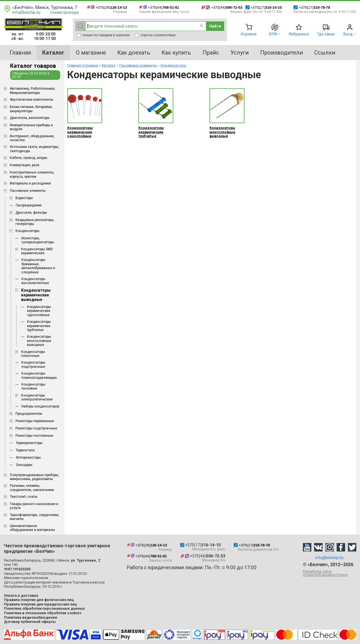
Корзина (249, 34)
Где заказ (326, 34)
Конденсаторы (27, 231)
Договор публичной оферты (30, 622)
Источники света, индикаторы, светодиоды (34, 149)
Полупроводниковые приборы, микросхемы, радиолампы (34, 477)
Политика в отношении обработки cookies (43, 613)
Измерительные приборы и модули (31, 127)
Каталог (109, 65)
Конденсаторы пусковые (33, 386)
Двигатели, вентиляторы (30, 118)
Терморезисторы (29, 443)
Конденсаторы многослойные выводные (39, 341)
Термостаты (25, 450)
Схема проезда (64, 12)
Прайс (211, 53)
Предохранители (29, 414)
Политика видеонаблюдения (31, 617)
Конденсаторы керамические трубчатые (39, 326)
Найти (215, 26)
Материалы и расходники (30, 183)
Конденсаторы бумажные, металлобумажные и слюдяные (38, 266)
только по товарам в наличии (103, 35)
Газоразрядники (29, 205)
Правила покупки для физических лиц (39, 600)
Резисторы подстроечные (36, 428)
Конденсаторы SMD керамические (37, 251)
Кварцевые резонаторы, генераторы (35, 222)
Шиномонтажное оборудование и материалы (32, 528)
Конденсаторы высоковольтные (35, 281)
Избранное (299, 34)
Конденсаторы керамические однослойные (39, 311)
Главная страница (83, 65)
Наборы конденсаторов (40, 406)
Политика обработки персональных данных (44, 608)
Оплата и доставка (21, 595)
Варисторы (24, 198)
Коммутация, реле (25, 165)
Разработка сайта (330, 573)
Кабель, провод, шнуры (29, 158)
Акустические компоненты (31, 100)
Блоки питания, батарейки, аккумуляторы (31, 109)
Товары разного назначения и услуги (34, 506)
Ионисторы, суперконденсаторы (38, 240)
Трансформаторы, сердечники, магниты (35, 517)
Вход (348, 34)
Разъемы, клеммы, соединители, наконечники (32, 488)
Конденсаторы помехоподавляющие (39, 375)
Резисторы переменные (35, 421)
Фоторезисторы (28, 458)
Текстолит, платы (24, 497)
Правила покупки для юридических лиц (40, 604)
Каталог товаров (33, 66)
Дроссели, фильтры (31, 213)
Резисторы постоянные (34, 436)
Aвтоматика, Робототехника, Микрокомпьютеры (33, 91)
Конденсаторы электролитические (37, 397)
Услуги (239, 53)
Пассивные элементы (28, 191)
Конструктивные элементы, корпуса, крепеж (32, 174)
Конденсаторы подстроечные (33, 364)
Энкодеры (24, 465)
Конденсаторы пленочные (33, 354)
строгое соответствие (155, 35)
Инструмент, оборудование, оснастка (32, 138)
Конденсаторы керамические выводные (36, 295)
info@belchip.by (27, 12)
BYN (273, 34)
